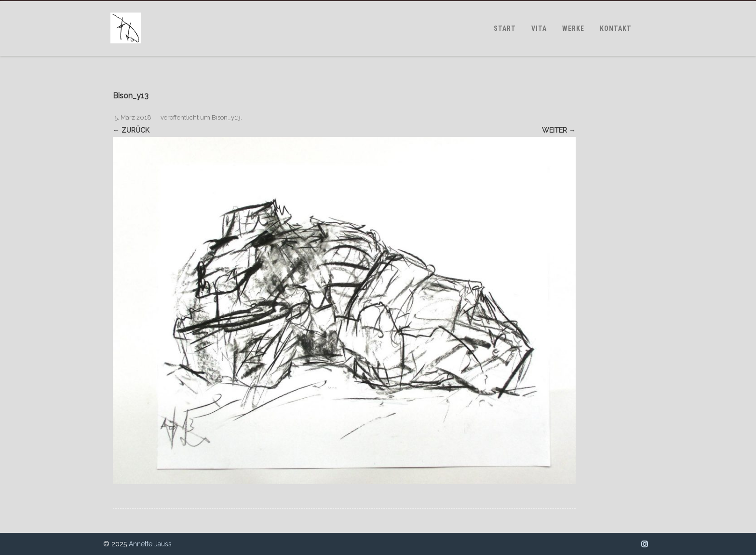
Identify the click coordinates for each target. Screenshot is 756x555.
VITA (539, 28)
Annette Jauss (150, 544)
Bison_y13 (226, 117)
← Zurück (131, 130)
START (505, 28)
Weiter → (559, 130)
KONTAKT (616, 28)
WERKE (573, 28)
